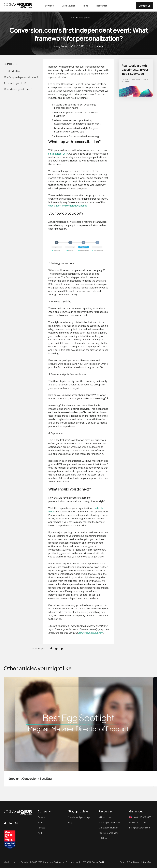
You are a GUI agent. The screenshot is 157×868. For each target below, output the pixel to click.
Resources (102, 6)
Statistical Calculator (108, 828)
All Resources (105, 817)
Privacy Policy (147, 862)
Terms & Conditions (130, 862)
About (40, 823)
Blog (86, 6)
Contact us (145, 6)
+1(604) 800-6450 (137, 823)
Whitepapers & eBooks (109, 823)
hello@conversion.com (91, 633)
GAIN (101, 862)
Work (40, 833)
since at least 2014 (58, 154)
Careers (41, 817)
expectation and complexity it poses (68, 206)
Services (49, 6)
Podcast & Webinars (108, 833)
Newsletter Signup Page (79, 817)
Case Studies (69, 6)
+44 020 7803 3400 (142, 817)
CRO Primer (104, 838)
